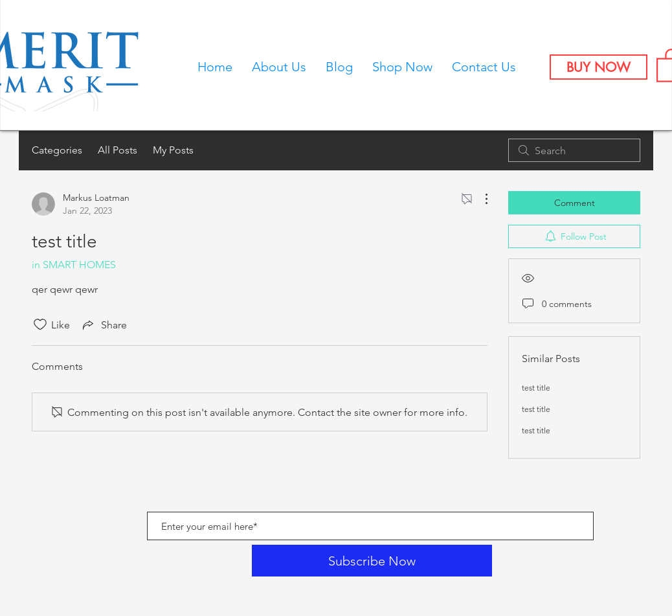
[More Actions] (480, 199)
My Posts (173, 150)
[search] (574, 150)
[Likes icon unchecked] (40, 325)
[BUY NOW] (599, 67)
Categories (57, 150)
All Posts (118, 150)
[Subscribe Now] (372, 561)
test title (536, 388)
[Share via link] (104, 325)
